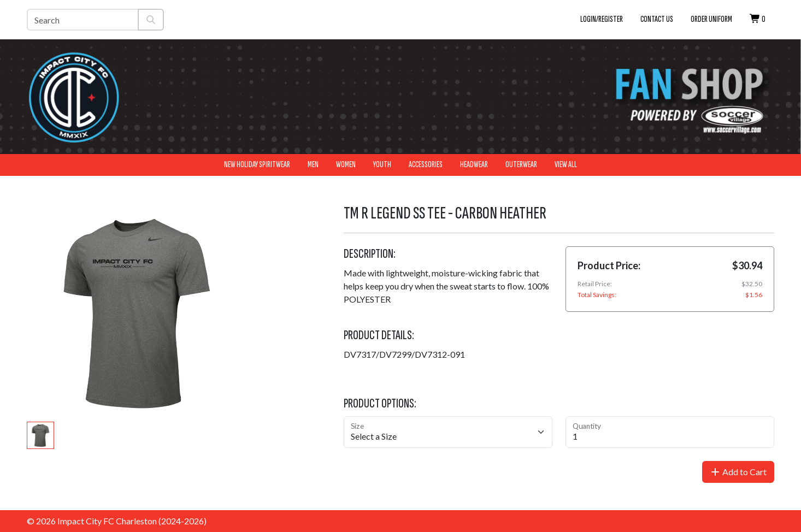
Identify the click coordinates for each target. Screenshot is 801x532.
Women (346, 165)
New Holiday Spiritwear (257, 165)
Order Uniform (711, 19)
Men (313, 165)
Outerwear (521, 165)
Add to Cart (738, 472)
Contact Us (657, 19)
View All (566, 165)
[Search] (83, 20)
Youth (382, 165)
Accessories (426, 165)
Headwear (474, 165)
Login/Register (602, 19)
